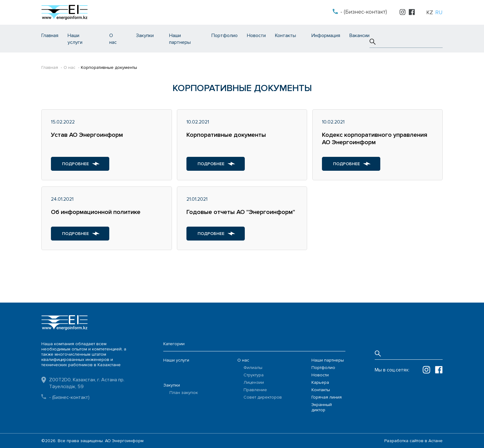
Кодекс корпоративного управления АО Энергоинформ (375, 139)
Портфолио (225, 36)
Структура (254, 375)
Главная (50, 36)
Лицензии (254, 382)
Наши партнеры (328, 360)
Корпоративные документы (109, 67)
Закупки (145, 36)
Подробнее (75, 164)
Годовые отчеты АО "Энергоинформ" (241, 212)
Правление (255, 390)
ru (439, 12)
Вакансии (359, 36)
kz (430, 12)
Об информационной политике (96, 212)
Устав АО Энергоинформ (87, 135)
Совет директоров (263, 397)
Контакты (286, 36)
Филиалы (253, 368)
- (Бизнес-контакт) (364, 12)
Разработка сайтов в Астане (413, 441)
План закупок (184, 393)
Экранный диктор (322, 407)
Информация (326, 36)
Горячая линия (327, 397)
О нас (69, 67)
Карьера (320, 382)
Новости (256, 36)
